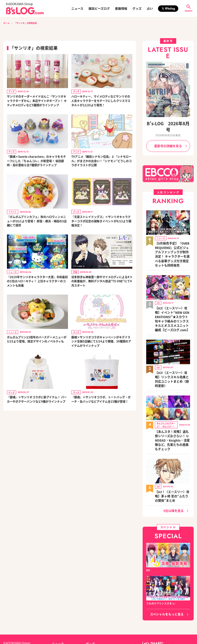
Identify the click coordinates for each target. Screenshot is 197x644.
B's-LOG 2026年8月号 (168, 123)
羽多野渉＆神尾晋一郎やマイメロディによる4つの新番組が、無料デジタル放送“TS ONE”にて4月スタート (102, 280)
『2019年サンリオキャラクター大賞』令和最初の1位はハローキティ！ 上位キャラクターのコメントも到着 (37, 280)
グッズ (137, 8)
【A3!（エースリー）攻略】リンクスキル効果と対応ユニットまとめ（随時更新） (172, 343)
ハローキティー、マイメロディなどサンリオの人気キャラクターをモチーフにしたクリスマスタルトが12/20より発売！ (101, 101)
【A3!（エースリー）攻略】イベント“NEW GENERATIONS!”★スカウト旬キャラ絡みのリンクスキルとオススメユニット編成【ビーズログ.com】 (172, 293)
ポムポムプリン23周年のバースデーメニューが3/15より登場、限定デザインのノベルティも (36, 338)
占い (150, 8)
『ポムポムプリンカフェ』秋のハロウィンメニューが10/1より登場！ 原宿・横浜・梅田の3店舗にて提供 (36, 220)
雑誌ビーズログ (99, 8)
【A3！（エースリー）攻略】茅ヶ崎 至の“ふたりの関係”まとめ (172, 444)
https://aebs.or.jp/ (152, 625)
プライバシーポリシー (65, 620)
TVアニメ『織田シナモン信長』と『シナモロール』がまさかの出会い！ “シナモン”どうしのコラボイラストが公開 (101, 160)
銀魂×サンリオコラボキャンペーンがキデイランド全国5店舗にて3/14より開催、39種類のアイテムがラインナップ (102, 340)
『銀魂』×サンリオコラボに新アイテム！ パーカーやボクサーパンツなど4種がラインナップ (37, 398)
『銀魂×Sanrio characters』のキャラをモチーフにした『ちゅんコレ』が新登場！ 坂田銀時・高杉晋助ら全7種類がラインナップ (36, 160)
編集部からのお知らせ (98, 602)
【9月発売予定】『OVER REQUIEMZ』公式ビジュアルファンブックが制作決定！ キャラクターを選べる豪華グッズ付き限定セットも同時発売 (172, 238)
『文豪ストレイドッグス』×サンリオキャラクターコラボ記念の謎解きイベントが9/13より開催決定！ (101, 220)
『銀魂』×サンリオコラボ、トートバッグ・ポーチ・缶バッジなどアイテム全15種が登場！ (101, 398)
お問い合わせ (39, 620)
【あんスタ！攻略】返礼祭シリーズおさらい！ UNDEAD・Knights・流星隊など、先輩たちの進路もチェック (172, 395)
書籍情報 (121, 8)
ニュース (77, 8)
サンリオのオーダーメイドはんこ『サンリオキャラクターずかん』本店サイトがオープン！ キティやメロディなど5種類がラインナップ (37, 101)
